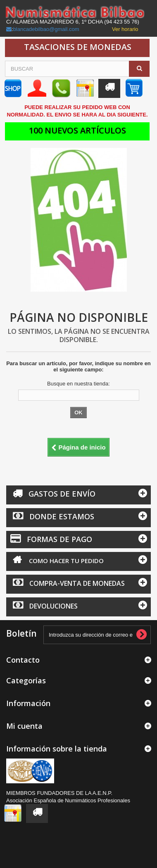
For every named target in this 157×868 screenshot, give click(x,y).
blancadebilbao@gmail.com (46, 29)
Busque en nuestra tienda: (78, 384)
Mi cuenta (24, 726)
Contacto (23, 660)
